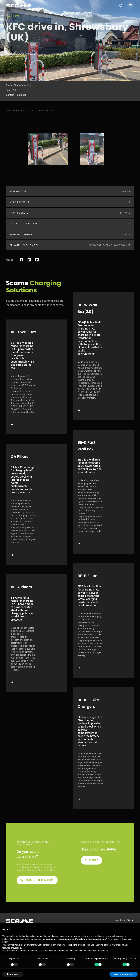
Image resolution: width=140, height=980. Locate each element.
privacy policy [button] (80, 936)
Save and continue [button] (124, 974)
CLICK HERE (91, 860)
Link (37, 377)
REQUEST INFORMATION (40, 880)
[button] (136, 927)
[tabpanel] (48, 149)
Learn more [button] (13, 974)
